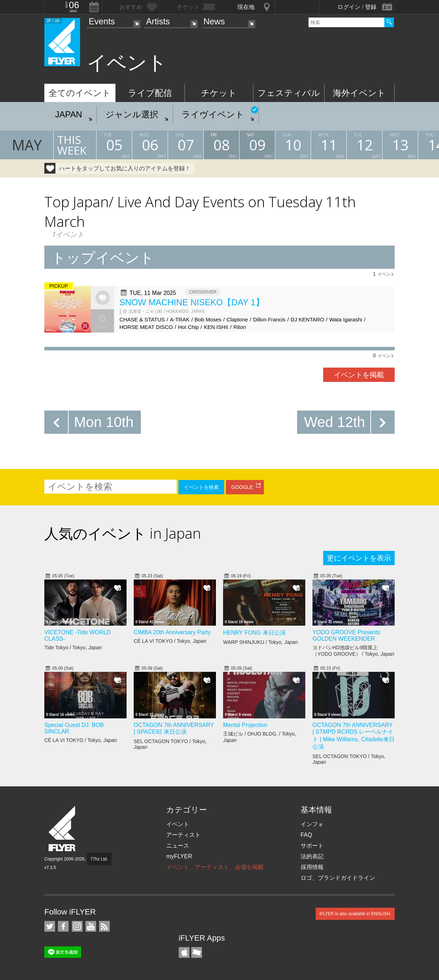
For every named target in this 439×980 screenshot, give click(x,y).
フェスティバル (289, 93)
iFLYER (63, 829)
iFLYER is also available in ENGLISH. (355, 914)
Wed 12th (335, 422)
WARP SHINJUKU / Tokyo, (260, 642)
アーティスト (183, 835)
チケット (219, 93)
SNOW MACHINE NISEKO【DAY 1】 (192, 302)
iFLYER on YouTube (91, 926)
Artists (158, 21)
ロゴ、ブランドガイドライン (338, 878)
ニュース (178, 846)
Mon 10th (104, 422)
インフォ (312, 824)
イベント (178, 824)
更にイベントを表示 (359, 558)
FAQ (306, 835)
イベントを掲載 (359, 375)
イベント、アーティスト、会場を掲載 (215, 867)
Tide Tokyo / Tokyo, (73, 647)
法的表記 (312, 856)
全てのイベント (80, 93)
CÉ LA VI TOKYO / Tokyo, (170, 641)
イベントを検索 (201, 487)
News (214, 21)
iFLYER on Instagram (77, 926)
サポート (312, 846)
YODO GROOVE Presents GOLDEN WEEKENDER (346, 635)
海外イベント (359, 93)
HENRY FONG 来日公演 (254, 633)
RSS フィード (104, 926)
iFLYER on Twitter (50, 926)
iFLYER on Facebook (63, 926)
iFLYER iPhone (184, 952)
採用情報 (312, 867)
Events (102, 21)
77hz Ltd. (99, 859)
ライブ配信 (150, 93)
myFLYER (179, 856)
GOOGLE (242, 487)
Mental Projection (245, 725)
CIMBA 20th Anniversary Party (172, 632)
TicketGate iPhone (197, 952)
